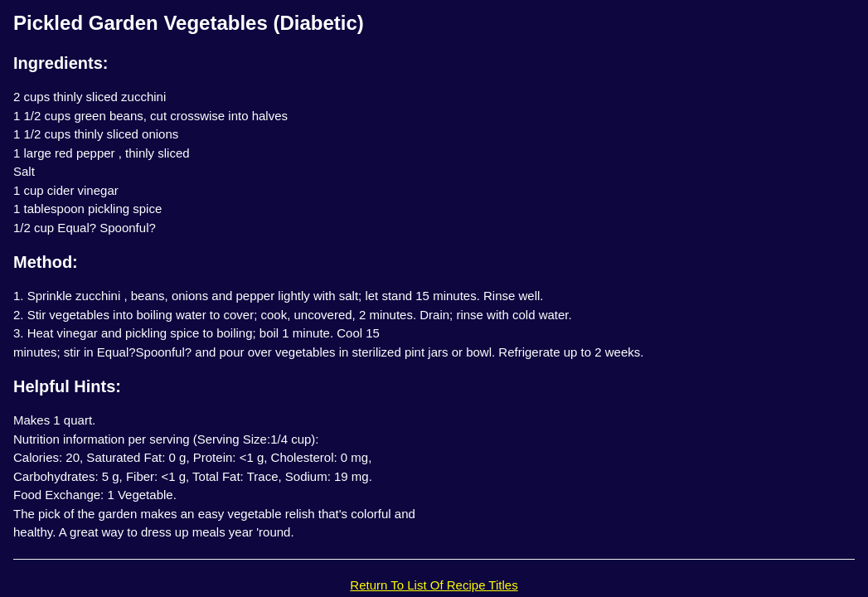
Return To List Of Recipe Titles (434, 585)
